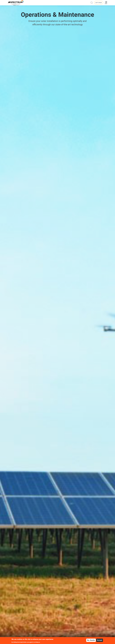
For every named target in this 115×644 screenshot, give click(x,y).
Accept (100, 640)
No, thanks (91, 640)
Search (92, 3)
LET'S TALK (99, 3)
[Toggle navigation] (105, 3)
